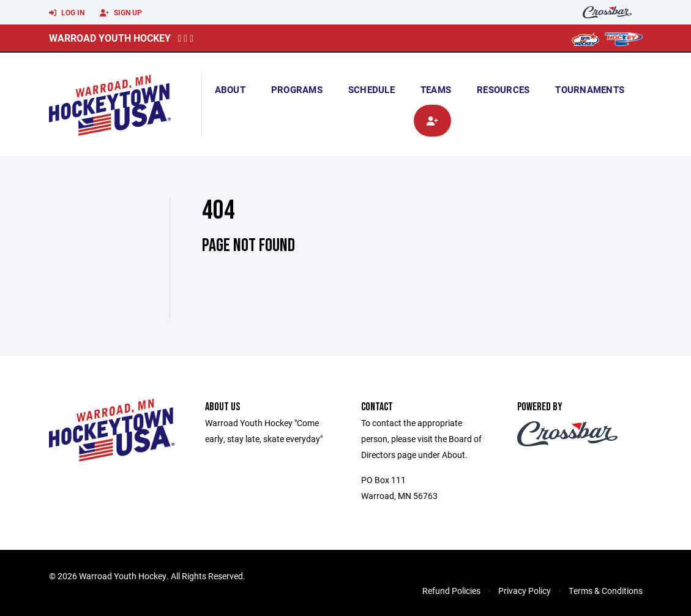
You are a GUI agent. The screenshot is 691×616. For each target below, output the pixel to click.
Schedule (372, 89)
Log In (67, 13)
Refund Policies (451, 591)
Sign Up (121, 13)
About (230, 89)
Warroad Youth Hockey (110, 38)
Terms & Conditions (606, 591)
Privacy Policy (525, 591)
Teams (436, 89)
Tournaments (590, 89)
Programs (297, 89)
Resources (503, 89)
